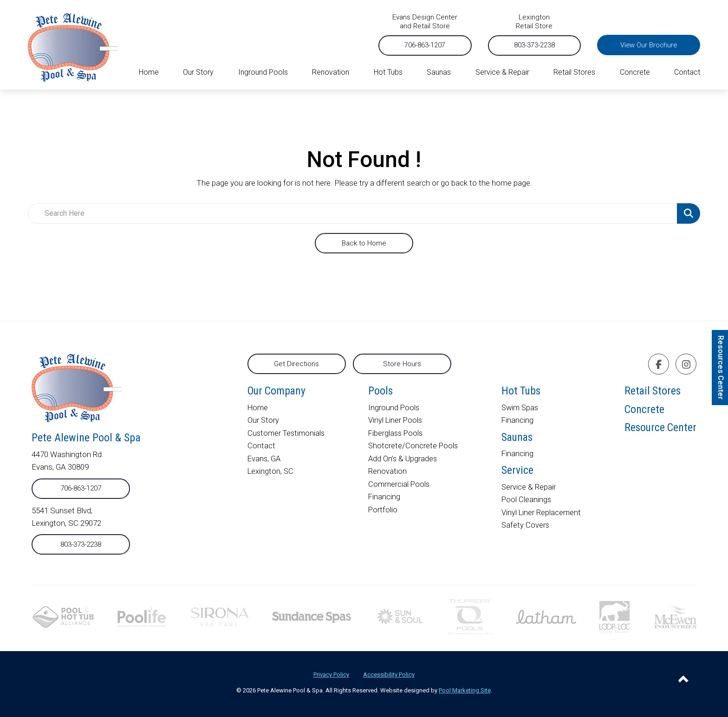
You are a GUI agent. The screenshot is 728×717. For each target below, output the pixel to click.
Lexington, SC (271, 472)
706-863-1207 (409, 45)
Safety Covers (525, 530)
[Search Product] (689, 213)
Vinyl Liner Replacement (541, 517)
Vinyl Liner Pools (396, 422)
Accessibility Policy (389, 675)
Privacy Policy (331, 675)
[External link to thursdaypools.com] (470, 616)
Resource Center (660, 432)
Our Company (278, 392)
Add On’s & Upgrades (404, 460)
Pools (381, 392)
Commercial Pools (400, 485)
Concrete (643, 412)
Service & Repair (528, 492)
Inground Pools (395, 409)
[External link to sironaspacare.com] (220, 616)
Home (258, 409)
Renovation (388, 472)
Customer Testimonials (288, 434)
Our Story (263, 422)
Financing (385, 497)
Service (517, 475)
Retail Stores (651, 392)
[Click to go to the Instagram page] (686, 365)
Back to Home (364, 243)
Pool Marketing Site (465, 690)
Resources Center (721, 367)
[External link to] (312, 617)
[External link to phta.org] (63, 616)
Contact (261, 447)
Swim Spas (520, 409)
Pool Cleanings (526, 504)
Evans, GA (265, 460)
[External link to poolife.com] (143, 616)
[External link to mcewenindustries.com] (675, 616)
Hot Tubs (521, 392)
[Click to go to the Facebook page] (659, 365)
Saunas (518, 439)
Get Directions (296, 364)
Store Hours (402, 364)
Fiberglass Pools (397, 434)
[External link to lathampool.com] (546, 616)
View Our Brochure (645, 45)
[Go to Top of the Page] (683, 681)
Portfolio (383, 510)
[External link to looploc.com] (615, 616)
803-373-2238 (523, 45)
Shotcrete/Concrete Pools (414, 447)
